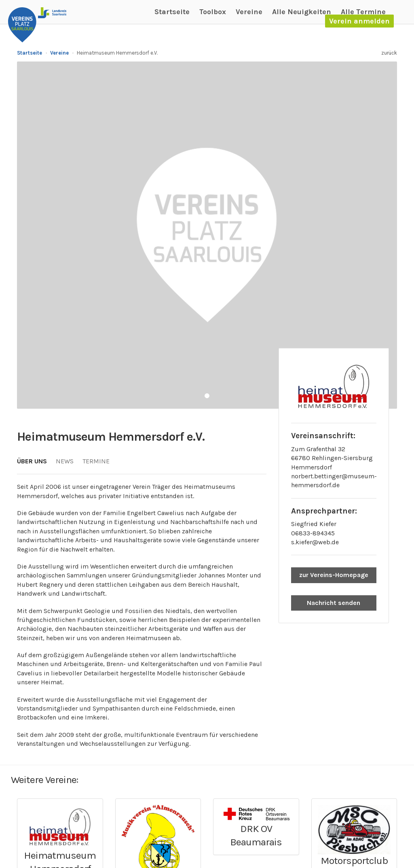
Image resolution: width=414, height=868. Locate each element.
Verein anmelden (359, 21)
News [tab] (65, 461)
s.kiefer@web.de (315, 542)
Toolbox (213, 12)
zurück (389, 53)
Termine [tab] (96, 461)
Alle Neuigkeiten (302, 12)
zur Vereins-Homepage (334, 575)
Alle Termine (363, 12)
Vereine (249, 12)
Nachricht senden (334, 603)
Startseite (172, 12)
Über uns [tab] (32, 461)
